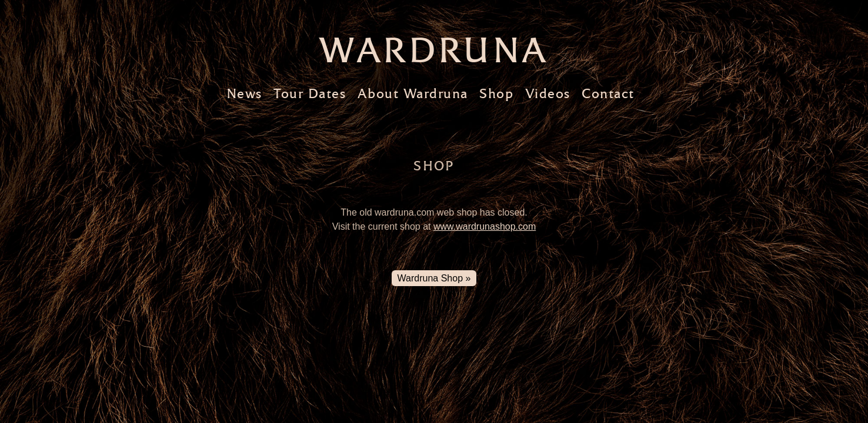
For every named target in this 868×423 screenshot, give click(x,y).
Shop (496, 94)
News (244, 94)
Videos (548, 94)
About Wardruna (413, 94)
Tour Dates (310, 94)
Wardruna (434, 50)
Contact (608, 94)
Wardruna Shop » (434, 278)
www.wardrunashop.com (485, 226)
